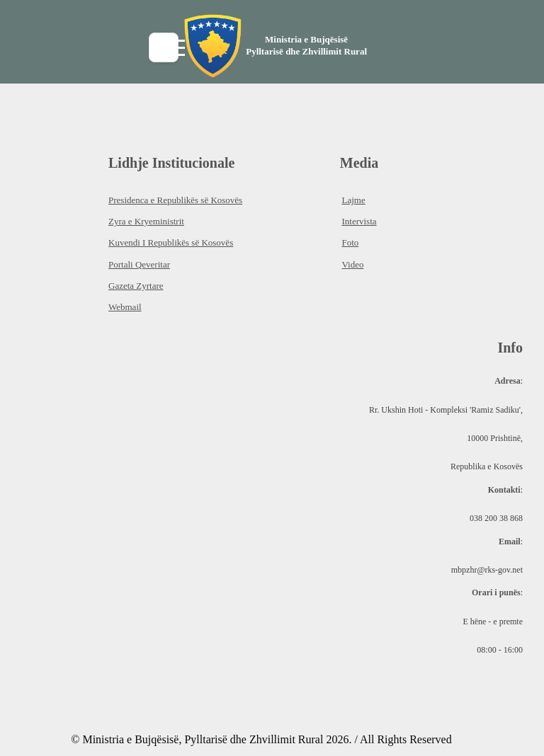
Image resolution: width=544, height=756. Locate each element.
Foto (350, 242)
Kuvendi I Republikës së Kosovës (171, 242)
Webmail (125, 307)
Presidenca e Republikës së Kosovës (175, 200)
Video (352, 264)
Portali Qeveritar (139, 264)
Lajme (353, 200)
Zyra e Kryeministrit (146, 221)
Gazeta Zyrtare (136, 286)
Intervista (359, 221)
